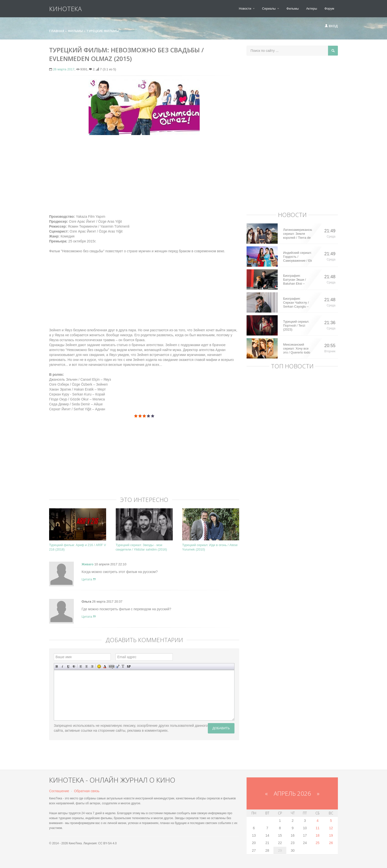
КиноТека (65, 9)
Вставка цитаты (117, 666)
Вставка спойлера (129, 666)
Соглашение (59, 791)
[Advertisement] (144, 175)
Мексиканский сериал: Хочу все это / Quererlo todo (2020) (297, 349)
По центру (87, 666)
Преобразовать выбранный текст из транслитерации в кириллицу (123, 666)
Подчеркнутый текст (68, 666)
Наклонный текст (63, 666)
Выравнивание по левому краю (81, 666)
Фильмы (293, 9)
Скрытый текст (112, 666)
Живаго (88, 564)
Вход (331, 26)
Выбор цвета (105, 666)
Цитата (89, 579)
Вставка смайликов (99, 666)
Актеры (311, 9)
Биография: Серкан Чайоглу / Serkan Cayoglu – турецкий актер (296, 303)
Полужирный (57, 666)
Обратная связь (87, 791)
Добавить (221, 728)
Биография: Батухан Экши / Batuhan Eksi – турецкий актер (294, 280)
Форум (329, 9)
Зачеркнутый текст (74, 666)
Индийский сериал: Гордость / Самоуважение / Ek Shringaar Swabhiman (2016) (298, 257)
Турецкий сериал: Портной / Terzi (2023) (296, 325)
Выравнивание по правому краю (92, 666)
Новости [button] (247, 9)
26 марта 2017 (64, 69)
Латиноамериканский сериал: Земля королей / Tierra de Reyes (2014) (298, 234)
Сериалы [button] (271, 9)
